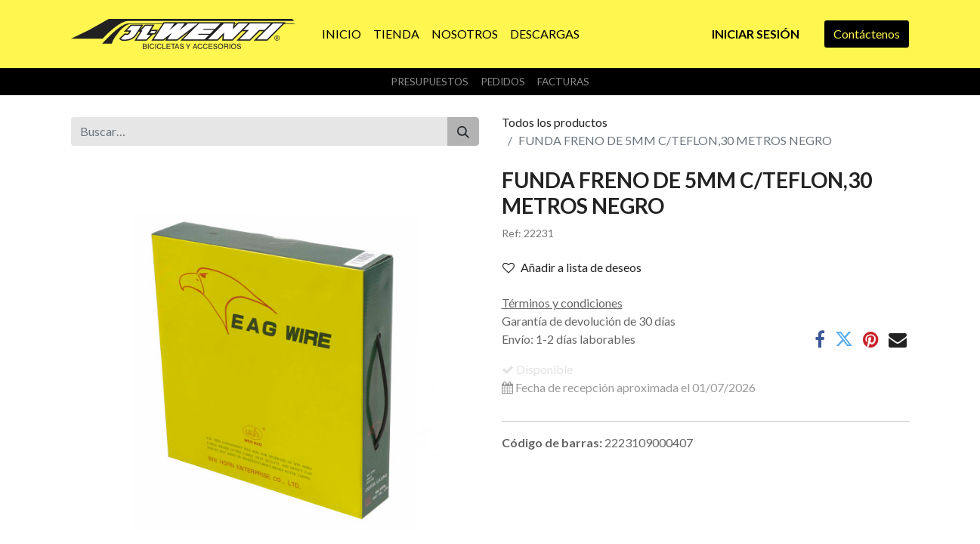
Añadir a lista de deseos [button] (572, 267)
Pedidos (503, 82)
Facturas (563, 82)
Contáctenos (867, 34)
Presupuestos (430, 82)
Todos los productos (555, 122)
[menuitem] (342, 34)
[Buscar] (463, 131)
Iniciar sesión (756, 34)
